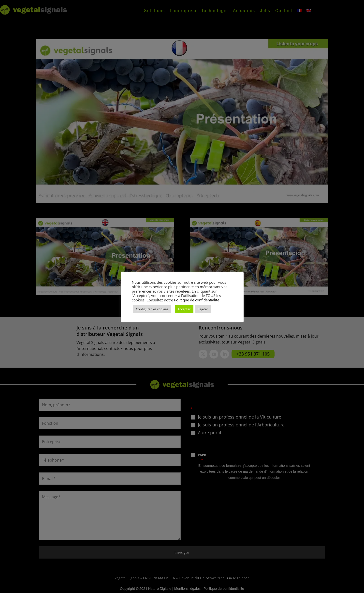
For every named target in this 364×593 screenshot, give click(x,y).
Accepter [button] (184, 309)
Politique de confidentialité (197, 300)
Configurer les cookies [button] (152, 309)
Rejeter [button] (203, 309)
